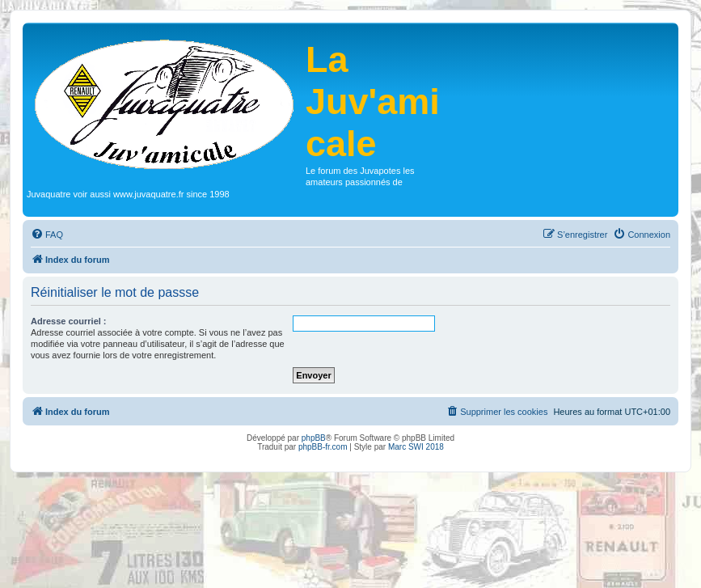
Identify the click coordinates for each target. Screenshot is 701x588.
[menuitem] (47, 235)
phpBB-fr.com (323, 447)
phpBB (314, 438)
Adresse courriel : (69, 321)
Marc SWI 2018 (416, 447)
